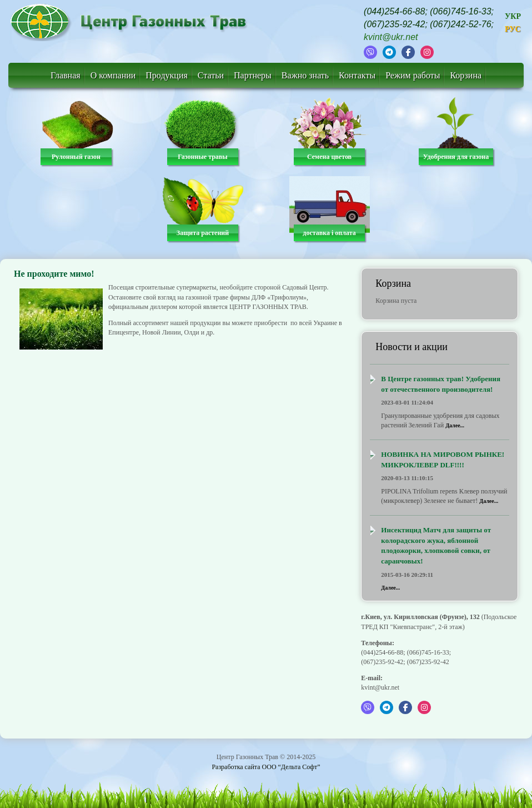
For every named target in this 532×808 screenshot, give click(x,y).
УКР (513, 16)
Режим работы (413, 75)
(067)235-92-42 (394, 24)
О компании (113, 75)
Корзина (466, 75)
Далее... (455, 425)
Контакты (357, 75)
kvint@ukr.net (391, 37)
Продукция (167, 75)
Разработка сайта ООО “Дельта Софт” (266, 767)
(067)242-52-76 (460, 24)
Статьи (211, 75)
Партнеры (253, 75)
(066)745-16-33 (460, 11)
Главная (66, 75)
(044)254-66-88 (394, 11)
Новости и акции (411, 347)
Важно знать (305, 75)
